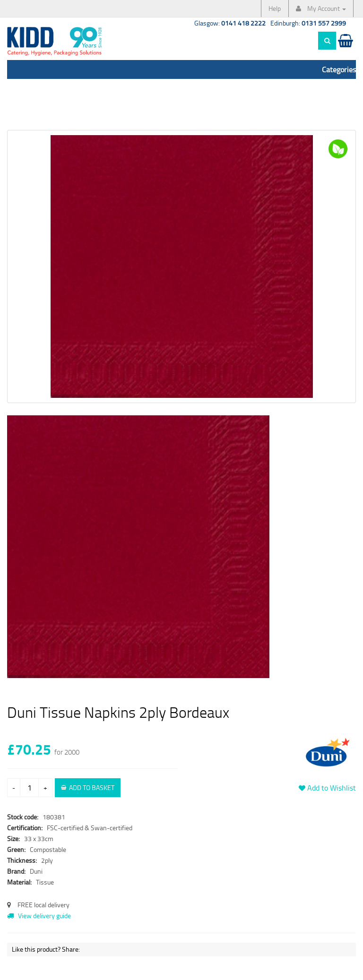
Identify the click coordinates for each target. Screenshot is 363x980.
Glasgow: (230, 23)
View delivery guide (39, 916)
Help (275, 8)
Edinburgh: (308, 23)
